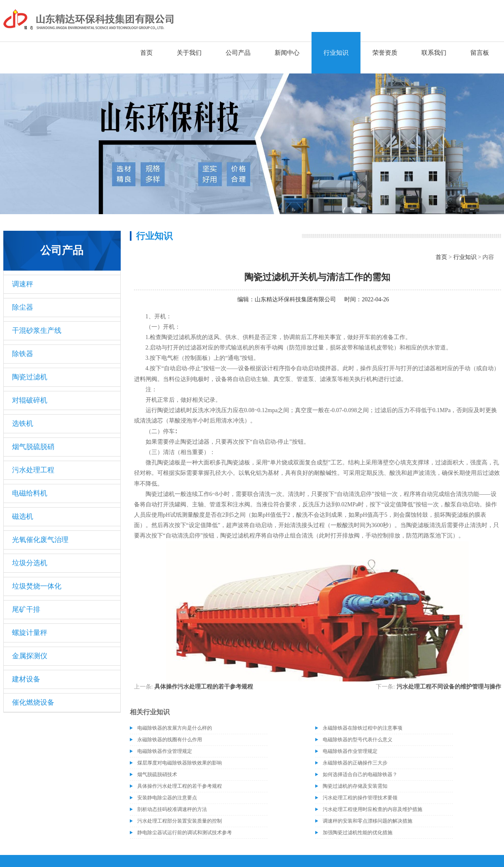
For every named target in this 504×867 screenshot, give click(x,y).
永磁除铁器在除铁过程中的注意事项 (363, 728)
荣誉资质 (385, 53)
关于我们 (189, 53)
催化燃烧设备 (33, 702)
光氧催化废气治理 (40, 540)
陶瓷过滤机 (30, 377)
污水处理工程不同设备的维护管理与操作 (449, 687)
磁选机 (23, 517)
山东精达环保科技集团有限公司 (295, 299)
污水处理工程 (33, 470)
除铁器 (23, 354)
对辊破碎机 (30, 400)
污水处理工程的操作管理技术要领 (360, 798)
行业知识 (336, 53)
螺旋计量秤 (30, 633)
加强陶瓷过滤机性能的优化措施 (358, 833)
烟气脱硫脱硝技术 (157, 774)
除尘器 (23, 307)
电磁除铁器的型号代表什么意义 (358, 740)
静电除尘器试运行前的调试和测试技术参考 (185, 833)
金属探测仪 (30, 656)
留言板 (480, 53)
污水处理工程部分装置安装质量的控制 (180, 821)
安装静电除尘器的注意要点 (167, 798)
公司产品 (238, 53)
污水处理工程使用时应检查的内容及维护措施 (373, 809)
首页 (146, 53)
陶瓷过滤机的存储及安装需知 (355, 786)
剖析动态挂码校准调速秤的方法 (172, 809)
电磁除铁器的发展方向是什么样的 (175, 728)
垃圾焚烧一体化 (37, 586)
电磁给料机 (30, 493)
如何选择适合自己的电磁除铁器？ (360, 774)
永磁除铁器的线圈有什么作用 (170, 740)
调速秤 (23, 284)
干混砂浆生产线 (37, 331)
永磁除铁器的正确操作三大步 (355, 763)
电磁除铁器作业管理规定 (165, 751)
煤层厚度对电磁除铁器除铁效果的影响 (180, 763)
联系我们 (434, 53)
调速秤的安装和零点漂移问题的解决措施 (368, 821)
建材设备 (26, 679)
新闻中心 (287, 53)
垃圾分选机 (30, 563)
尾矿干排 (26, 609)
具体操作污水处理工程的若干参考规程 (204, 687)
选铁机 (23, 424)
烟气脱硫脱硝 (33, 447)
